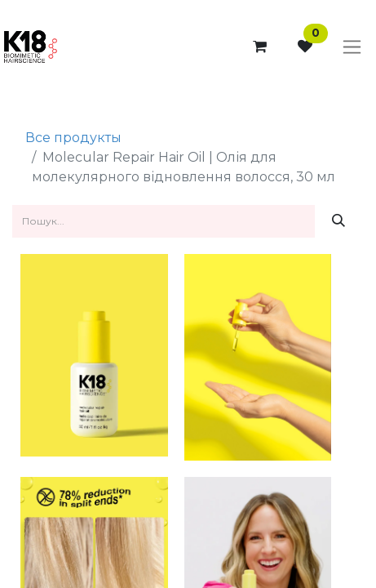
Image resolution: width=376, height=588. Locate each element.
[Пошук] (339, 221)
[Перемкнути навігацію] (352, 47)
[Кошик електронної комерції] (259, 47)
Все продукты (73, 138)
